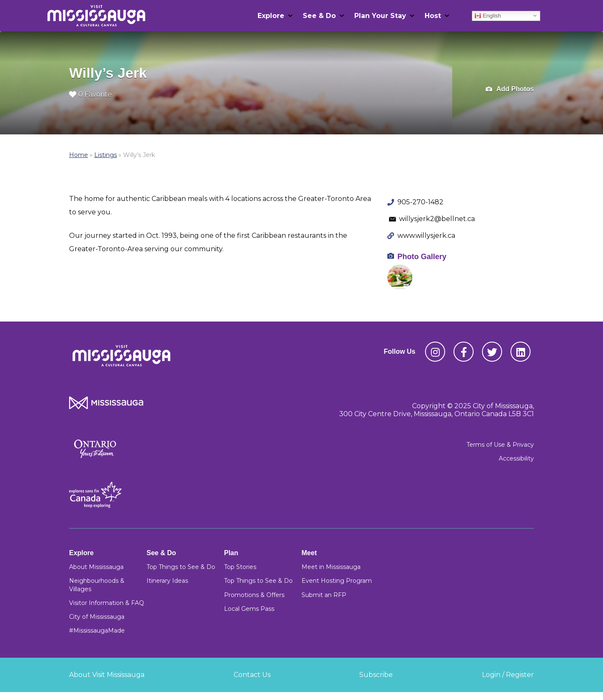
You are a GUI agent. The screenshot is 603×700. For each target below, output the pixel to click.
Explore (271, 16)
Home (79, 155)
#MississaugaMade (97, 631)
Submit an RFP (324, 595)
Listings (106, 155)
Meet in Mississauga (331, 567)
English (488, 15)
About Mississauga (96, 567)
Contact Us (252, 675)
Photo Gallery (422, 257)
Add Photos (510, 89)
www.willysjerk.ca (426, 235)
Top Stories (240, 567)
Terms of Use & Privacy (500, 445)
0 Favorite (90, 94)
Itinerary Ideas (167, 581)
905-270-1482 (420, 202)
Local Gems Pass (249, 609)
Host (433, 16)
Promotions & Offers (254, 595)
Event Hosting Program (337, 581)
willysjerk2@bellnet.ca (437, 219)
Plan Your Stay (380, 16)
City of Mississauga (97, 617)
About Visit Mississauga (107, 675)
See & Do (319, 16)
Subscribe (376, 675)
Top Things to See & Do (181, 567)
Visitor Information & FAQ (107, 603)
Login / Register (508, 675)
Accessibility (516, 458)
